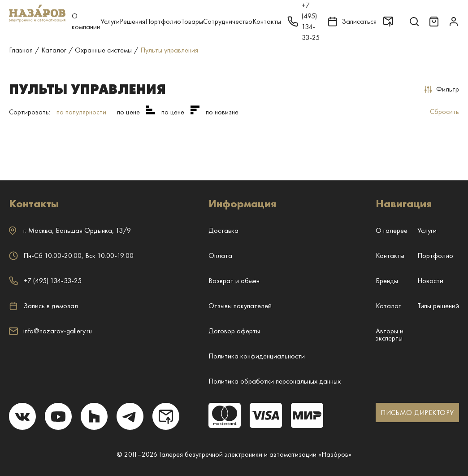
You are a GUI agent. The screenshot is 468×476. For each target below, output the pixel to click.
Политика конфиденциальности (257, 356)
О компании (86, 21)
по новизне (222, 112)
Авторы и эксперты (390, 334)
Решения (132, 21)
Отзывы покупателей (240, 306)
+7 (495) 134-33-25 (45, 281)
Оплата (220, 255)
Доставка (223, 230)
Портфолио (163, 21)
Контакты (267, 21)
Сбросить (444, 111)
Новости (430, 281)
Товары (192, 21)
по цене (128, 112)
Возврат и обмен (234, 281)
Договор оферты (234, 331)
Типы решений (438, 306)
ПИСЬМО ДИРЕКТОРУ (417, 413)
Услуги (110, 21)
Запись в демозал (43, 306)
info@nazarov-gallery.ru (50, 331)
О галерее (392, 230)
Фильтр (442, 89)
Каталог (388, 306)
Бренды (387, 281)
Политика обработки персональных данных (275, 381)
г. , (70, 230)
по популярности (81, 112)
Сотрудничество (228, 21)
